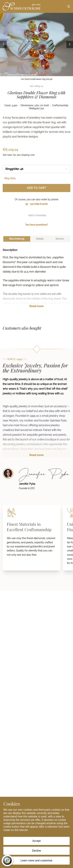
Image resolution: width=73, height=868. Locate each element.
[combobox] (36, 169)
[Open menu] (69, 6)
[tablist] (36, 239)
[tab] (17, 239)
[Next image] (70, 45)
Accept (36, 841)
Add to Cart (36, 188)
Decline (36, 851)
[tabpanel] (36, 281)
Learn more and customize (36, 860)
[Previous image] (3, 45)
